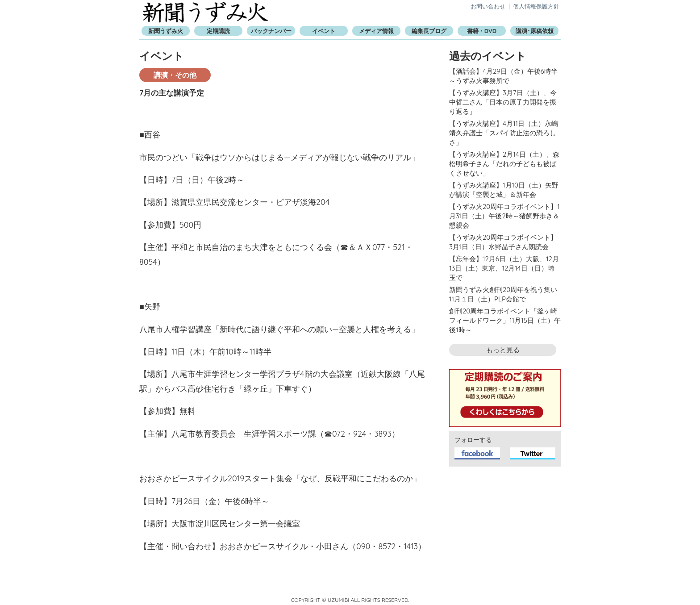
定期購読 (218, 31)
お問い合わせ (488, 6)
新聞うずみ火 (205, 12)
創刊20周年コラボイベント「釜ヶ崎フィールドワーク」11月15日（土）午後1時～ (505, 320)
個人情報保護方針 (536, 6)
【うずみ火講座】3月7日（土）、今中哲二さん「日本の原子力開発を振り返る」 (503, 102)
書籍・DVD (482, 31)
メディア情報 (376, 31)
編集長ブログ (429, 31)
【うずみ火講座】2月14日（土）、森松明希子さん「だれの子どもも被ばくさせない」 (504, 164)
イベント (324, 31)
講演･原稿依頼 (535, 31)
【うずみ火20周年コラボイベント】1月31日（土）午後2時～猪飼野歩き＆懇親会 (504, 216)
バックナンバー (271, 31)
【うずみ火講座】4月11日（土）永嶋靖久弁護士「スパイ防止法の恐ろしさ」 (504, 133)
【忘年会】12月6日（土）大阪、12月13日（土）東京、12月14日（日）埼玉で (504, 268)
